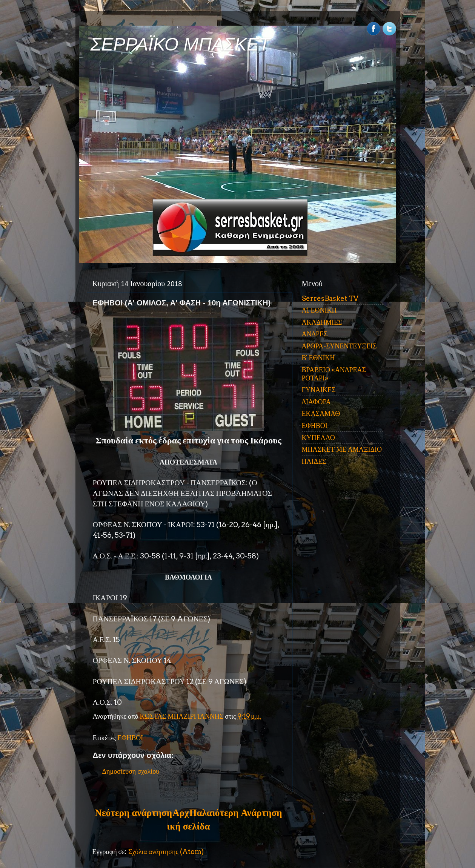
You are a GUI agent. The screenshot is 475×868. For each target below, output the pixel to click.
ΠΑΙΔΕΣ (314, 461)
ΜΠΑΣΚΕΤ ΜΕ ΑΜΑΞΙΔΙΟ (342, 449)
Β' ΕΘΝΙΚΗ (318, 358)
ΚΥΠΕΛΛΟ (318, 438)
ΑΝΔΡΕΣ (315, 334)
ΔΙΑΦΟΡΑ (316, 402)
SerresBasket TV (330, 298)
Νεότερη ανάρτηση (134, 813)
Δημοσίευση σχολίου (131, 771)
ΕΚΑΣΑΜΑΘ (321, 413)
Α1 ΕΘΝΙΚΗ (319, 310)
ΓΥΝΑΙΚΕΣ (319, 390)
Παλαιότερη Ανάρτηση (236, 813)
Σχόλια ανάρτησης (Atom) (166, 852)
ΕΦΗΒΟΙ (130, 738)
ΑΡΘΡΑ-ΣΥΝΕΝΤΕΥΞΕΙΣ (339, 346)
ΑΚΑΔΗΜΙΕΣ (322, 322)
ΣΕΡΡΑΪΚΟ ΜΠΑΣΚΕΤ (180, 44)
